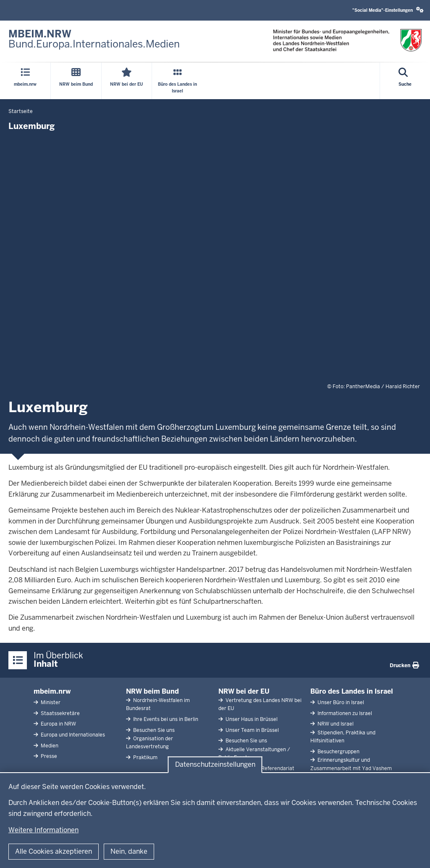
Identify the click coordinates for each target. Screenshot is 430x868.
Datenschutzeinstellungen (215, 764)
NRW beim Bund (152, 691)
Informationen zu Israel (344, 713)
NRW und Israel (335, 724)
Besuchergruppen (338, 752)
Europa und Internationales (72, 735)
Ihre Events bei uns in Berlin (165, 719)
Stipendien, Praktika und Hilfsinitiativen (343, 737)
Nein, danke (129, 851)
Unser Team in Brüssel (252, 730)
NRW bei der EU (244, 691)
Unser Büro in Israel (340, 702)
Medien (49, 746)
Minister (50, 702)
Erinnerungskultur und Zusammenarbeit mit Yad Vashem (351, 764)
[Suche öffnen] (405, 81)
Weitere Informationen (43, 830)
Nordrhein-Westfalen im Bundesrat (158, 704)
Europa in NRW (58, 724)
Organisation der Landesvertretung (149, 743)
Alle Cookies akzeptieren (54, 851)
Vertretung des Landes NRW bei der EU (260, 704)
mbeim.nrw (52, 691)
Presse (48, 756)
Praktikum (145, 758)
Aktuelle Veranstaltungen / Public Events (254, 754)
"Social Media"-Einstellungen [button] (388, 10)
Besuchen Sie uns (153, 730)
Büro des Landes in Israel (352, 691)
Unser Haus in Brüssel (251, 719)
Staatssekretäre (60, 713)
